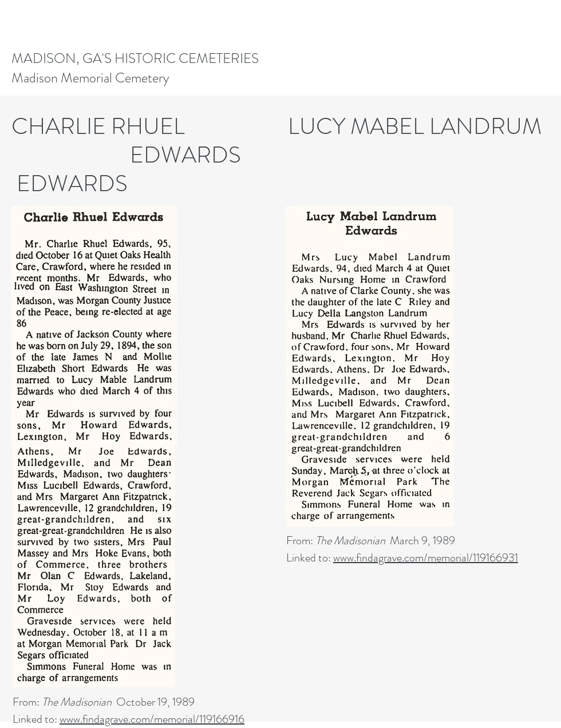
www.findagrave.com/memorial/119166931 (426, 558)
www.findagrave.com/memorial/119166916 (152, 719)
